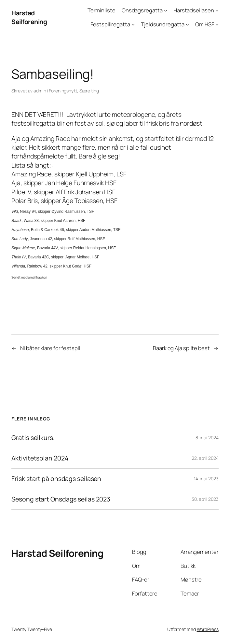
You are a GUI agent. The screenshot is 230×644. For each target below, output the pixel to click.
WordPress (208, 629)
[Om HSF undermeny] (217, 24)
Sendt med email (23, 277)
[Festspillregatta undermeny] (133, 24)
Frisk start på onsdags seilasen (56, 479)
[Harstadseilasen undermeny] (217, 10)
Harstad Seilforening (29, 17)
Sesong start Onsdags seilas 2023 (61, 499)
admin (40, 91)
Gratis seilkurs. (33, 438)
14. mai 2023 (206, 479)
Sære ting (89, 91)
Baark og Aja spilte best (181, 348)
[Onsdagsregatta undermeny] (166, 10)
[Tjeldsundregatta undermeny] (187, 24)
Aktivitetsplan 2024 (40, 458)
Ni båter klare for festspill (51, 348)
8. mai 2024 (207, 438)
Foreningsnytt (63, 91)
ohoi (43, 277)
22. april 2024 (205, 458)
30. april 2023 (205, 499)
